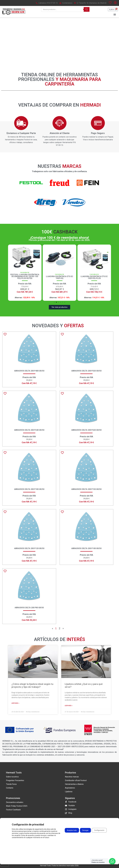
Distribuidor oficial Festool (76, 780)
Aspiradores (70, 788)
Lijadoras (69, 792)
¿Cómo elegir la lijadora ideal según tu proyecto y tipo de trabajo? (32, 685)
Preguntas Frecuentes (15, 780)
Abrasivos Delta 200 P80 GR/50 (29, 608)
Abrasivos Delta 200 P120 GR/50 (29, 548)
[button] (115, 14)
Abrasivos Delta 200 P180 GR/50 (29, 489)
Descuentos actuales (15, 802)
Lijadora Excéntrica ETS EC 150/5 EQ (94, 277)
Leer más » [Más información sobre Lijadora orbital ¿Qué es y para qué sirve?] (69, 706)
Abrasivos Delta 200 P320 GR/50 (86, 371)
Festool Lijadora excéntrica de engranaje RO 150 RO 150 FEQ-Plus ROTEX (60, 276)
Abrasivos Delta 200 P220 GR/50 (86, 430)
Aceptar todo (72, 830)
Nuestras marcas (72, 777)
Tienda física (11, 784)
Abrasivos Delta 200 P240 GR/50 (29, 430)
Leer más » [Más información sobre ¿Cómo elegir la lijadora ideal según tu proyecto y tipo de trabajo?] (15, 703)
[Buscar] (87, 9)
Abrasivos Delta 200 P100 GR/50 (86, 548)
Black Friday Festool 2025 (17, 806)
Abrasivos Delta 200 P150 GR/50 (86, 489)
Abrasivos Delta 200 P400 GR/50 (29, 371)
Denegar (85, 830)
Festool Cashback (13, 810)
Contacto (10, 788)
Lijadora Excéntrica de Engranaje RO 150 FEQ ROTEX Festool (25, 276)
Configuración (99, 830)
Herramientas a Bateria (74, 784)
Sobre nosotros (12, 777)
